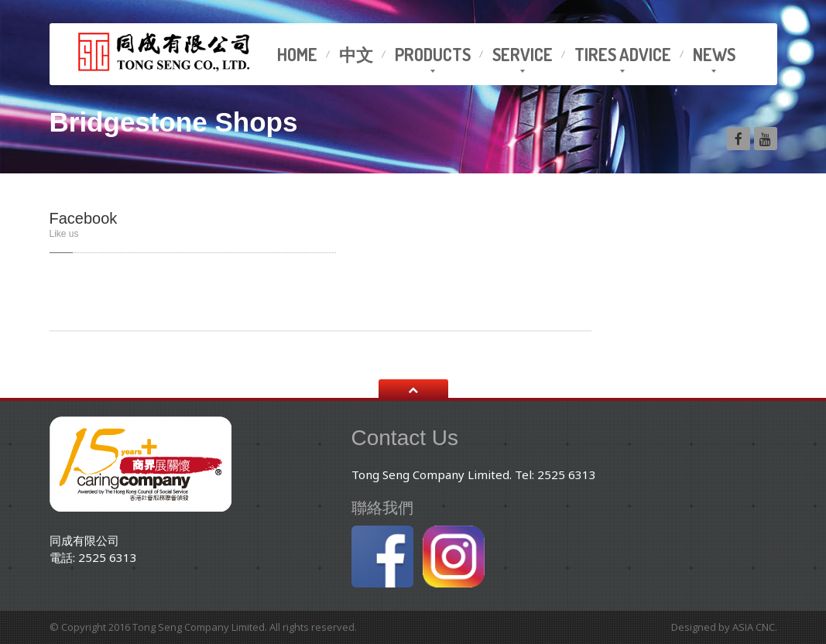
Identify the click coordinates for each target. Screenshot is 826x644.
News (714, 54)
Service (523, 54)
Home (297, 54)
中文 (356, 54)
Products (433, 54)
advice (623, 54)
